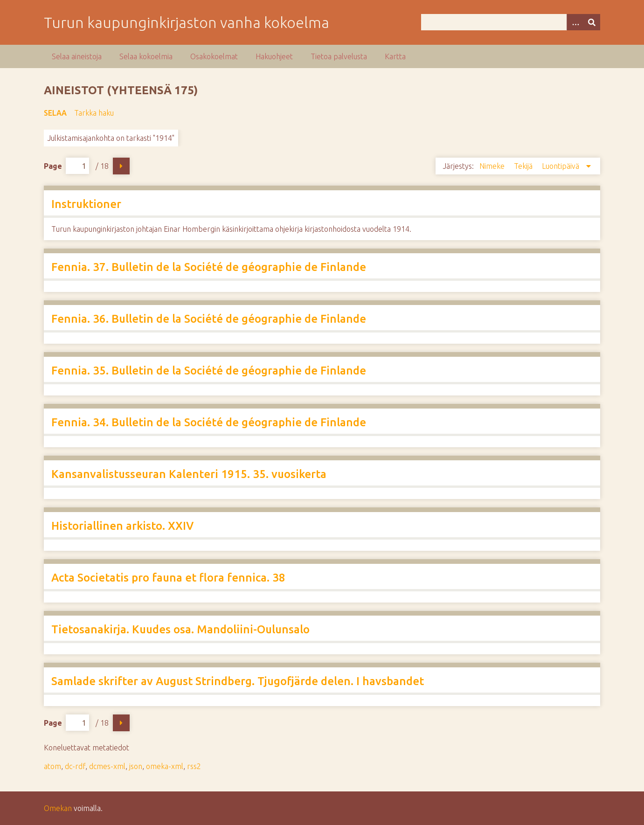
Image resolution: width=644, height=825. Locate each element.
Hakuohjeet (274, 56)
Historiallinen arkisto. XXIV (122, 526)
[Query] (511, 22)
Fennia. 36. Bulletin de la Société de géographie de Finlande (209, 319)
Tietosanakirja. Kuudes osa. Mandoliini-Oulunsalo (180, 629)
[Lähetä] (592, 22)
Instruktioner (86, 204)
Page (66, 166)
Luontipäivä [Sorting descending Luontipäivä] (561, 166)
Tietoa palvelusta (339, 56)
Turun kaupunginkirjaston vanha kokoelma (187, 22)
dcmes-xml (107, 766)
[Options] (575, 22)
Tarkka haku (94, 113)
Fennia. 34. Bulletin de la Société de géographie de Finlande (209, 422)
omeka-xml (165, 766)
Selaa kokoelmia (146, 56)
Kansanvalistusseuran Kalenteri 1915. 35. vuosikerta (189, 474)
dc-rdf (75, 766)
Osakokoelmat (214, 56)
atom (52, 766)
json (136, 766)
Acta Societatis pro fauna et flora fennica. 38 (168, 578)
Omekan (58, 808)
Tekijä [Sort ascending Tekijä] (524, 166)
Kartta (395, 56)
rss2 (194, 766)
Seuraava (121, 166)
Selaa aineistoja (77, 56)
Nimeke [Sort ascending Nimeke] (493, 166)
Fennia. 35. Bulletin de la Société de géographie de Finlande (209, 371)
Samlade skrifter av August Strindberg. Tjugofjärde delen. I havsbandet (238, 681)
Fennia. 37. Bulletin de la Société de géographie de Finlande (209, 267)
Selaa (55, 113)
